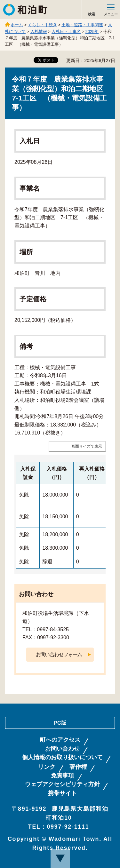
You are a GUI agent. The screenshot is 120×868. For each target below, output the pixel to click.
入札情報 (39, 32)
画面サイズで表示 (87, 446)
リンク (47, 767)
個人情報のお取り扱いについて (62, 757)
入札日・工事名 (66, 32)
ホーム (17, 25)
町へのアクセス (60, 740)
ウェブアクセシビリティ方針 (62, 784)
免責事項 (62, 776)
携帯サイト (62, 793)
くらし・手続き (42, 25)
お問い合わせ (62, 749)
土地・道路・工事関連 (82, 25)
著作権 (78, 767)
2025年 (92, 32)
